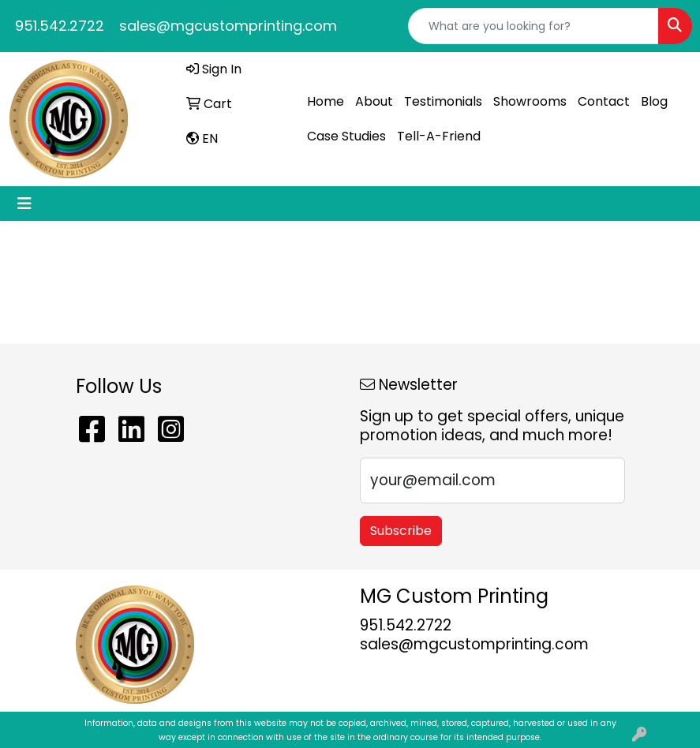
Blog (654, 101)
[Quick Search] (533, 26)
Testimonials (443, 101)
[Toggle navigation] (24, 204)
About (374, 101)
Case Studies (346, 136)
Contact (604, 101)
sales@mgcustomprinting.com (228, 26)
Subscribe (401, 531)
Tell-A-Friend (439, 136)
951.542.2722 (60, 26)
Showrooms (530, 101)
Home (326, 101)
